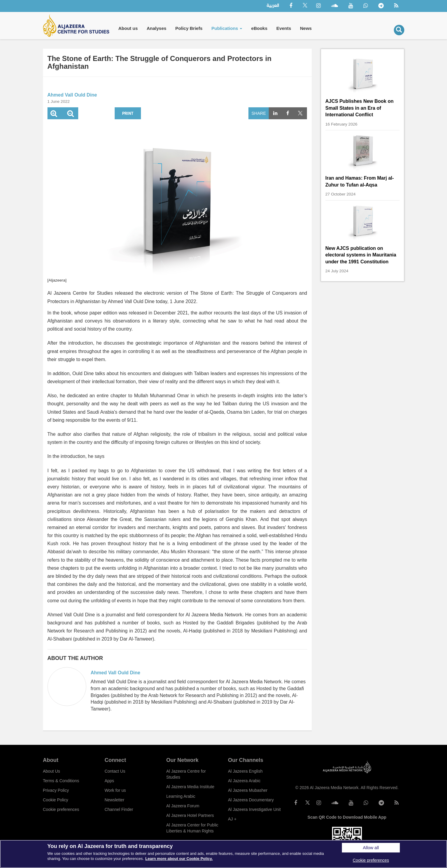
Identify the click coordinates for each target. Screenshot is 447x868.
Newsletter (114, 800)
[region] (224, 854)
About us (128, 28)
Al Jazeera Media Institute (190, 787)
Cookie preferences (61, 809)
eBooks (259, 28)
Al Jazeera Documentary (251, 800)
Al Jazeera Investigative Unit (254, 809)
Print (128, 113)
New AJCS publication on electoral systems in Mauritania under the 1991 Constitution (361, 255)
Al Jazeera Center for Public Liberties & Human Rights (192, 828)
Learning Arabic (181, 796)
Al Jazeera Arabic (244, 781)
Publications (227, 28)
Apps (109, 781)
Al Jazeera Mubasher (248, 790)
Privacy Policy (56, 790)
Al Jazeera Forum (183, 806)
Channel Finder (119, 809)
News (306, 28)
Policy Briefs (189, 28)
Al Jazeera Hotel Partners (190, 815)
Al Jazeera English (245, 771)
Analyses (156, 28)
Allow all (371, 848)
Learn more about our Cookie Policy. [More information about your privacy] (179, 859)
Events (284, 28)
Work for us (115, 790)
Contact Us (115, 771)
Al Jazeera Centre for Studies (186, 774)
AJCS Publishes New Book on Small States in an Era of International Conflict (360, 108)
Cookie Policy (56, 800)
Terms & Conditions (61, 781)
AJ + (232, 819)
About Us (52, 771)
